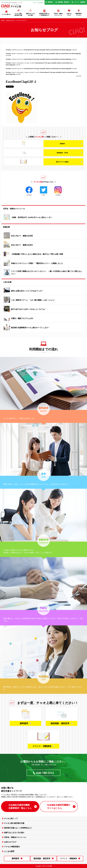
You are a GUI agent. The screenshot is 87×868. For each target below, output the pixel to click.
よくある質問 (39, 3)
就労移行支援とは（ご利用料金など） (44, 14)
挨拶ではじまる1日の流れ (30, 14)
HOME (3, 20)
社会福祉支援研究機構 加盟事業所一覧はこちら (20, 807)
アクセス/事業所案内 (12, 847)
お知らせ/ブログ (10, 842)
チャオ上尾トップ (11, 818)
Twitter (44, 191)
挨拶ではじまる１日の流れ (14, 833)
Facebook (29, 191)
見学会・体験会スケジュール (58, 14)
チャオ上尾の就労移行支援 (18, 14)
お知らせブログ (69, 14)
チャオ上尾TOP (6, 14)
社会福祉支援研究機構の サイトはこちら (59, 807)
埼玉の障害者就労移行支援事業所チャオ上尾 (12, 3)
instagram (58, 191)
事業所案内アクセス (79, 14)
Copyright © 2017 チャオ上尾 (44, 866)
